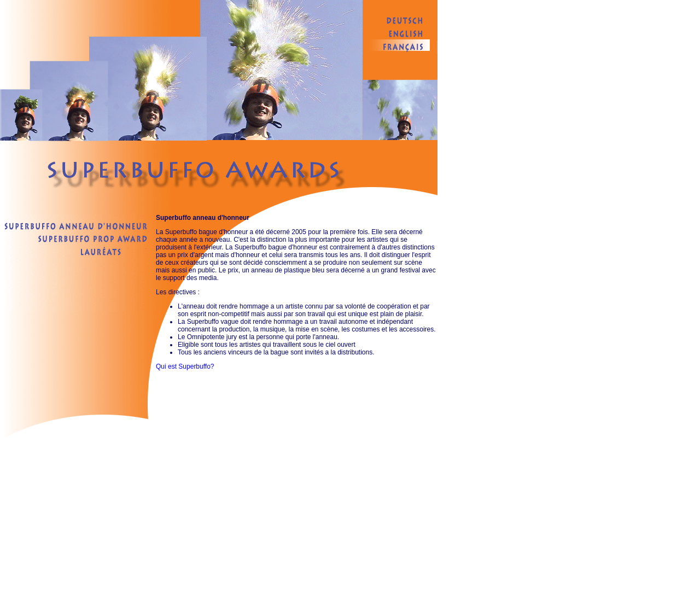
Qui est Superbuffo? (185, 366)
